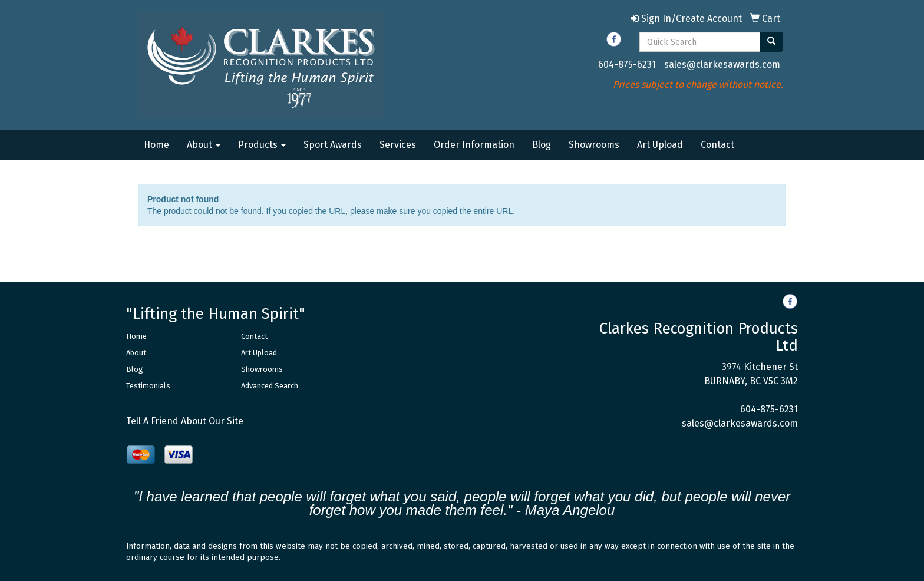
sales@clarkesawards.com (722, 65)
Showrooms (594, 145)
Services (398, 145)
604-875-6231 (627, 65)
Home (156, 145)
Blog (542, 145)
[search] (771, 42)
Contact (717, 145)
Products (262, 145)
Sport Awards (333, 145)
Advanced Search (270, 386)
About (204, 145)
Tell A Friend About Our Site (185, 421)
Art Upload (660, 145)
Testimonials (148, 386)
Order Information (474, 145)
